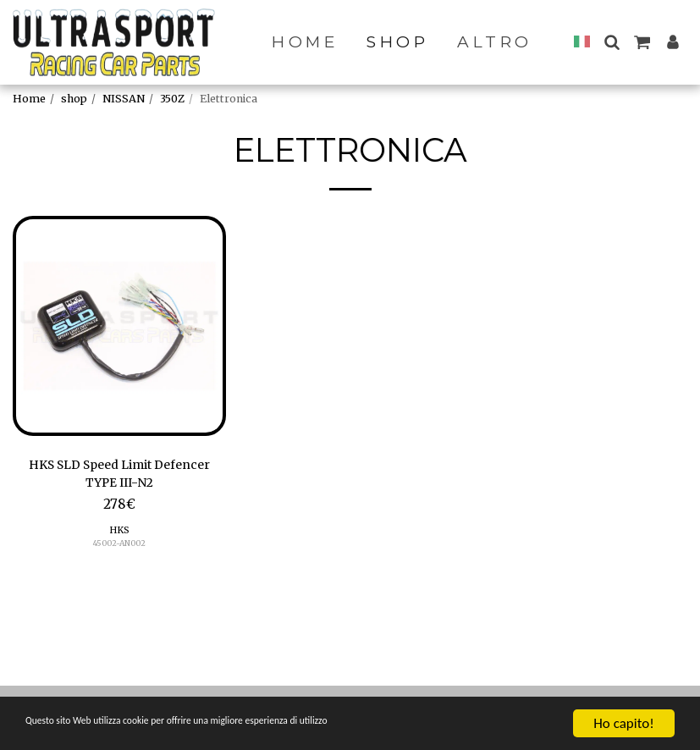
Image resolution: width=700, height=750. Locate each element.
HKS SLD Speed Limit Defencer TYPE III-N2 (119, 476)
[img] (119, 326)
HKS (119, 535)
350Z (172, 99)
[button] (612, 42)
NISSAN (124, 99)
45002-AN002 (119, 548)
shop (74, 99)
